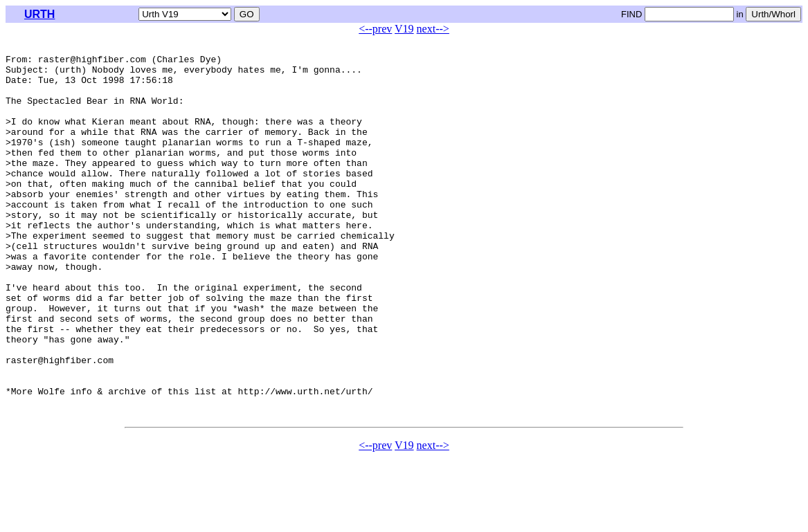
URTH (39, 14)
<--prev (375, 29)
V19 (404, 29)
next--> (433, 29)
